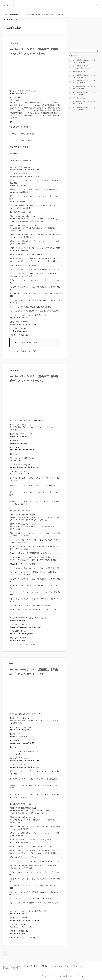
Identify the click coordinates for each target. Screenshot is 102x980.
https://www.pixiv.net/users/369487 (22, 450)
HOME (5, 14)
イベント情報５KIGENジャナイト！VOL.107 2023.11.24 (84, 82)
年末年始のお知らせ (79, 72)
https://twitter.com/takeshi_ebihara (22, 634)
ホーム (5, 966)
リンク (71, 14)
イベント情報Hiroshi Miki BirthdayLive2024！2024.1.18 (82, 67)
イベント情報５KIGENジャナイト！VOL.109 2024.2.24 (84, 61)
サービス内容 (29, 14)
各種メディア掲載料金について (46, 14)
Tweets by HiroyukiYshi (18, 94)
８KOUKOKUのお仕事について (26, 342)
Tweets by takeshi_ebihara (19, 331)
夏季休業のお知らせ (79, 98)
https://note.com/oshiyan (18, 443)
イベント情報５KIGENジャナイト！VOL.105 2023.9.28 (84, 93)
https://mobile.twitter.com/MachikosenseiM (24, 467)
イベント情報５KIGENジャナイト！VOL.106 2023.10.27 (84, 88)
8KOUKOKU (10, 5)
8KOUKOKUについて (16, 14)
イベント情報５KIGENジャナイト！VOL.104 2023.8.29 (84, 102)
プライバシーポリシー (77, 966)
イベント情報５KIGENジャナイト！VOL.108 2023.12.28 (84, 76)
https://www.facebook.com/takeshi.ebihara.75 (25, 627)
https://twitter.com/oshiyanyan (20, 436)
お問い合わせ (62, 14)
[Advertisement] (84, 34)
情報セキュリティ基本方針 (11, 968)
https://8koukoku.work (17, 640)
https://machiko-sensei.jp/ (18, 620)
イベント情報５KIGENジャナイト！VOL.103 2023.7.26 (84, 108)
